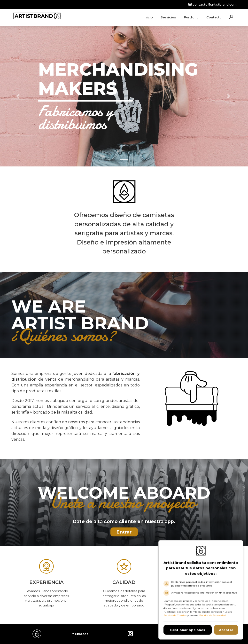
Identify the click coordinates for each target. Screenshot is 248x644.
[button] (19, 96)
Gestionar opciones (188, 633)
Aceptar (226, 633)
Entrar (124, 532)
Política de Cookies (175, 619)
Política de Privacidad (213, 619)
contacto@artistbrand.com (213, 4)
